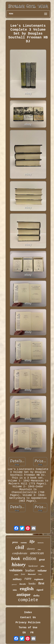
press (15, 542)
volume (42, 571)
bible (15, 590)
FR (32, 633)
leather (30, 570)
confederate (20, 553)
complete (28, 600)
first (41, 583)
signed (40, 590)
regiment (39, 579)
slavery (31, 549)
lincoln (23, 584)
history (19, 565)
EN (24, 633)
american (37, 553)
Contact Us (28, 617)
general (14, 584)
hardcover (33, 566)
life (32, 542)
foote (23, 574)
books (32, 584)
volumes (16, 570)
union (16, 575)
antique (23, 594)
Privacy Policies (28, 622)
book (16, 558)
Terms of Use (28, 628)
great (42, 560)
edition (30, 558)
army (39, 550)
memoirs (41, 543)
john (43, 566)
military (17, 579)
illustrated (32, 574)
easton (24, 543)
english (27, 589)
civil (20, 547)
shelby (36, 596)
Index (28, 612)
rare (28, 578)
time (40, 574)
